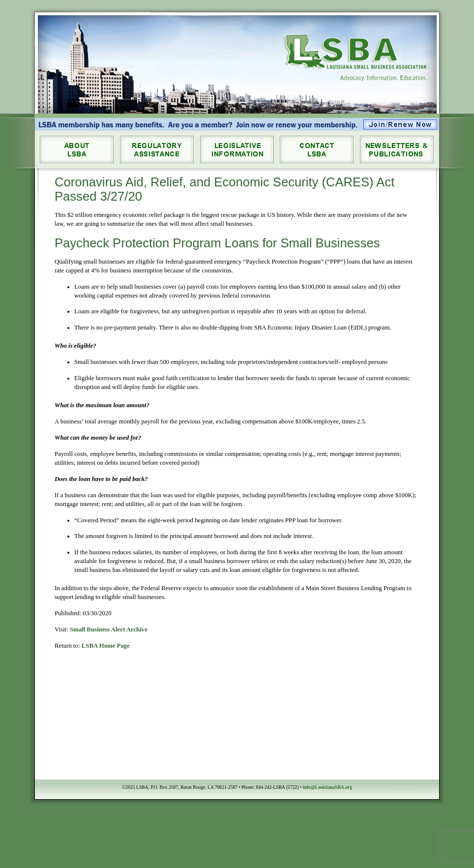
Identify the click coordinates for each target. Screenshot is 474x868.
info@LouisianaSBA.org (327, 787)
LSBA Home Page (106, 646)
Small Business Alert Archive (109, 629)
